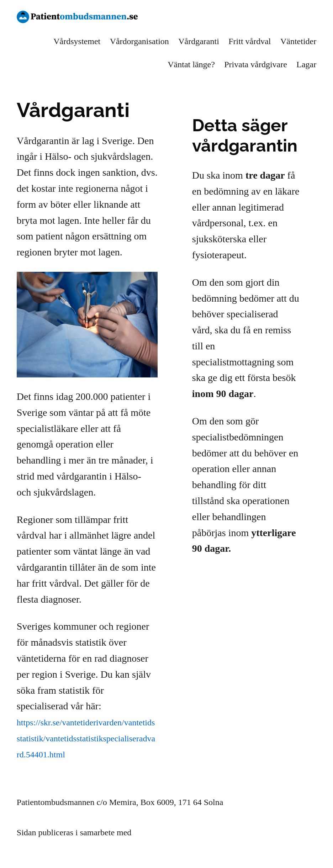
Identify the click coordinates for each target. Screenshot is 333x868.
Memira (147, 832)
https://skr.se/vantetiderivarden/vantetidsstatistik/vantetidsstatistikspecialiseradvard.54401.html (86, 739)
